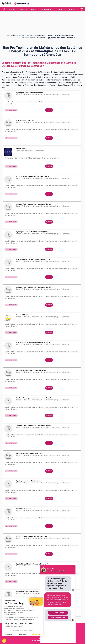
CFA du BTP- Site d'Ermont (26, 120)
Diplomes (15, 36)
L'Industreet (21, 149)
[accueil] (4, 9)
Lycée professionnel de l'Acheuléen (30, 93)
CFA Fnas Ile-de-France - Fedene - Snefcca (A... (34, 343)
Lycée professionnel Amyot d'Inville (30, 453)
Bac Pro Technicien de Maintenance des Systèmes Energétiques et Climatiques (33, 36)
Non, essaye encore (58, 617)
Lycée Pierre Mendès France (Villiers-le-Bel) (33, 564)
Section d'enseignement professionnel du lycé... (34, 204)
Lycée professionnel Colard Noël (29, 592)
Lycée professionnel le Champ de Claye (31, 370)
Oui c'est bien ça (58, 613)
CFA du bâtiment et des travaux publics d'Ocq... (34, 260)
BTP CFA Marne (22, 315)
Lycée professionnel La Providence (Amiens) (33, 232)
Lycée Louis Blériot (24, 509)
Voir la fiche (49, 110)
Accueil (8, 36)
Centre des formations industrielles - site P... (33, 176)
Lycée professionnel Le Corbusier (29, 481)
